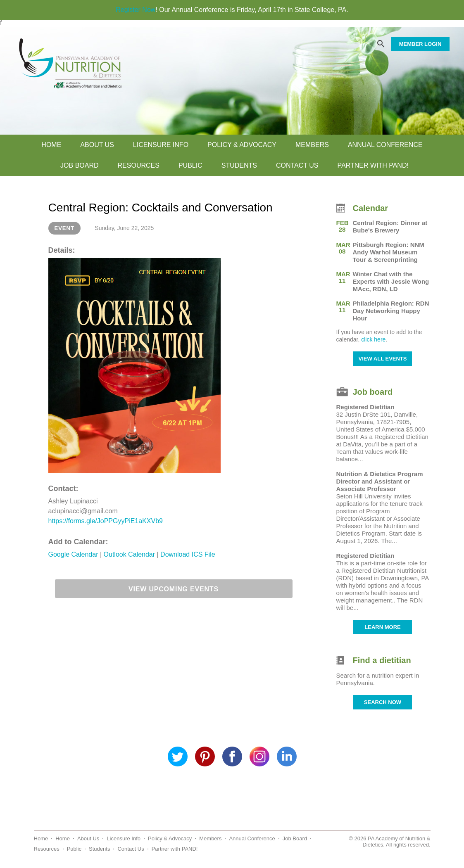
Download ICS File (188, 554)
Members (312, 145)
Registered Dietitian (365, 407)
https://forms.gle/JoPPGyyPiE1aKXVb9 (106, 521)
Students (239, 165)
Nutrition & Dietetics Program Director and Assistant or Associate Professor (380, 481)
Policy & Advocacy (242, 145)
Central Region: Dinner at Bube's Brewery (390, 226)
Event (64, 228)
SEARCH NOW (383, 702)
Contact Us (297, 165)
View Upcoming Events (174, 589)
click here (373, 339)
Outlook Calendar (130, 554)
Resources (139, 165)
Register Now (136, 10)
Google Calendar (74, 554)
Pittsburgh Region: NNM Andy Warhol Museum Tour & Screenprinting (389, 252)
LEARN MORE (382, 627)
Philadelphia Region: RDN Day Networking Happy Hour (391, 311)
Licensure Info (161, 145)
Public (190, 165)
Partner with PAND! (373, 165)
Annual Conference (385, 145)
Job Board (79, 165)
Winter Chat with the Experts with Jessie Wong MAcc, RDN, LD (391, 281)
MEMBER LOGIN (420, 44)
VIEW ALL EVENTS (382, 359)
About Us (97, 145)
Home (51, 145)
